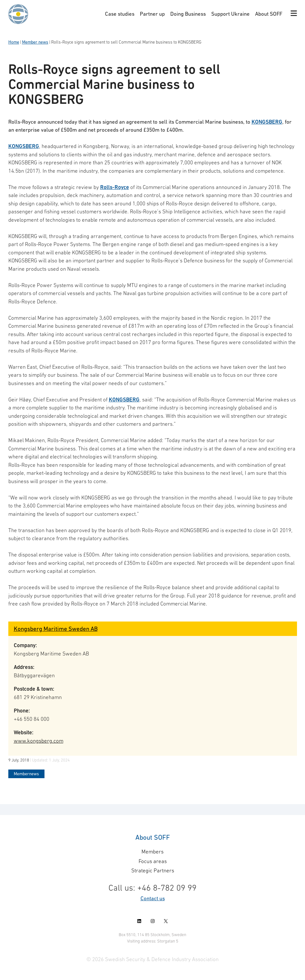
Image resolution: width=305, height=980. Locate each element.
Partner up (152, 14)
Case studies (120, 14)
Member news (35, 42)
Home (14, 42)
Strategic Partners (153, 870)
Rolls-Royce (115, 187)
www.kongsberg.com (39, 741)
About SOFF (269, 14)
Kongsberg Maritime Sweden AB (56, 629)
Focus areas (153, 861)
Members (152, 852)
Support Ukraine (230, 14)
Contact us (153, 898)
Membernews (26, 774)
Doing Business (188, 14)
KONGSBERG (267, 122)
